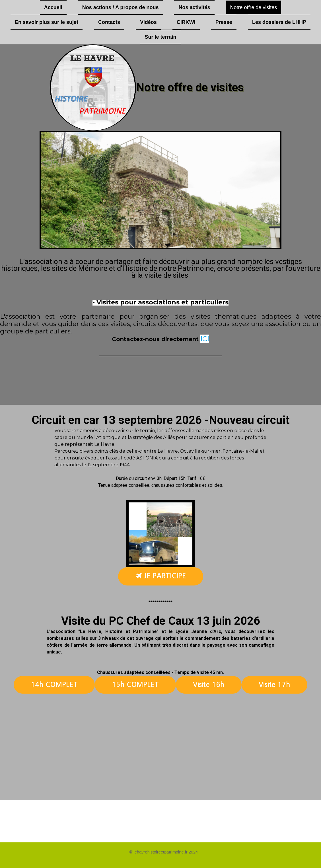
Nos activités (194, 7)
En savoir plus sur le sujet (47, 22)
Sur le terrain (160, 37)
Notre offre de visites (254, 7)
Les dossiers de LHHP (279, 22)
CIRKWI (186, 22)
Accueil (53, 7)
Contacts (109, 22)
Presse (224, 22)
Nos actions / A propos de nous (121, 7)
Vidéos (148, 22)
